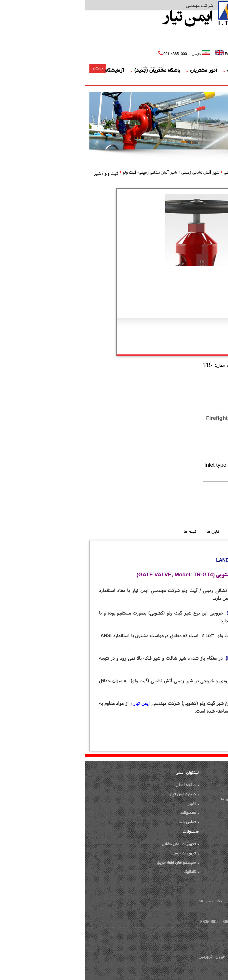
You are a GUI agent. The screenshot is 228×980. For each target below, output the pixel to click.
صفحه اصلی (209, 71)
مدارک (214, 80)
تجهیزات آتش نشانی (156, 173)
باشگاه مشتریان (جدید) (72, 71)
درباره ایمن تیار (99, 795)
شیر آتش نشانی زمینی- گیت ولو (65, 173)
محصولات (151, 71)
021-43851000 (90, 54)
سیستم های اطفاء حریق (93, 863)
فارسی (117, 54)
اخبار (108, 804)
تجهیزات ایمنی (100, 854)
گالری (192, 80)
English (141, 54)
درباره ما (179, 71)
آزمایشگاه (30, 71)
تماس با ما (167, 80)
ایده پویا (193, 833)
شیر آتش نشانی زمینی (116, 173)
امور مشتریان (119, 71)
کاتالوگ (106, 872)
